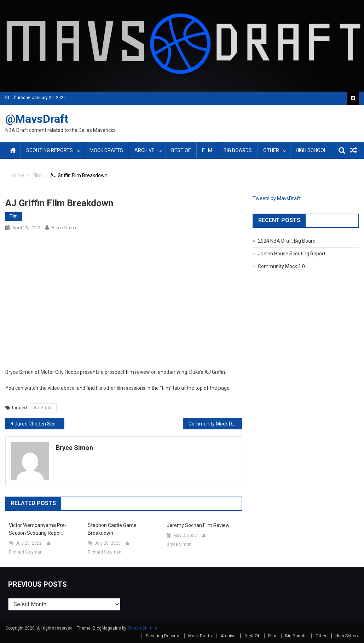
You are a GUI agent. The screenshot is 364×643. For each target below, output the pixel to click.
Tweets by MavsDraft (277, 198)
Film (207, 150)
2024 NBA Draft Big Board (287, 241)
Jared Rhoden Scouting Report (39, 424)
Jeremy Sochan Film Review (198, 525)
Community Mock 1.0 (281, 266)
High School (311, 150)
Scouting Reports (50, 150)
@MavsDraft (37, 119)
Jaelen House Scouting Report (292, 254)
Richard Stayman (26, 552)
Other (271, 150)
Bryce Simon (64, 228)
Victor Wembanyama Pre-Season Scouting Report (38, 529)
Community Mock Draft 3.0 (215, 424)
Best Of (181, 150)
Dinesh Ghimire (142, 628)
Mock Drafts (106, 150)
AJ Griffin (43, 408)
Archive (145, 150)
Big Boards (238, 150)
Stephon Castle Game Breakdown (112, 529)
